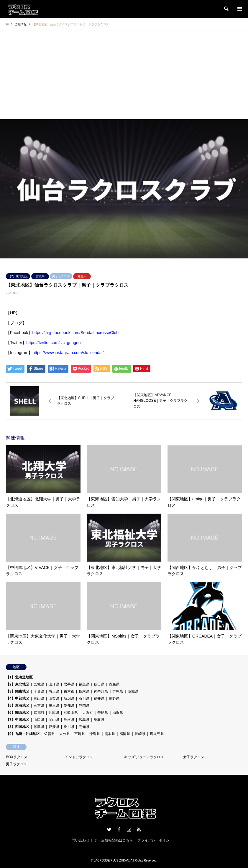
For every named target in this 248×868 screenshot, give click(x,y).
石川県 (84, 698)
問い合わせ (81, 840)
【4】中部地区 (18, 698)
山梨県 (54, 698)
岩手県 (69, 684)
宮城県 (40, 276)
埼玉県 (54, 691)
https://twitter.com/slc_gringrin (53, 343)
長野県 (114, 698)
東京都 (69, 691)
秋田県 (99, 684)
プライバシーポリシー (155, 840)
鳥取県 (99, 720)
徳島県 (39, 727)
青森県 (114, 684)
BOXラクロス (17, 757)
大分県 (65, 734)
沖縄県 (95, 734)
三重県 (39, 706)
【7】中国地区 (18, 720)
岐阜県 (54, 706)
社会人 (82, 276)
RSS (139, 829)
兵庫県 (54, 713)
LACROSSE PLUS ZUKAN (111, 860)
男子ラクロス (61, 276)
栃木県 (84, 691)
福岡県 (125, 734)
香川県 (69, 727)
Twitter (109, 829)
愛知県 (69, 706)
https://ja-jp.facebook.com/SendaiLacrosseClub (75, 333)
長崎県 (140, 734)
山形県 (54, 684)
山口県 (39, 720)
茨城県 (133, 691)
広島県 (84, 720)
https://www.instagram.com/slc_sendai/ (68, 353)
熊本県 (110, 734)
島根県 (69, 720)
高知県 (84, 727)
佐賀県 (50, 734)
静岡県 (84, 706)
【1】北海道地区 (19, 677)
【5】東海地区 (18, 706)
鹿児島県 (157, 734)
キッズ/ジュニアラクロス (144, 757)
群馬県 (118, 691)
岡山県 (54, 720)
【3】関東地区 (18, 691)
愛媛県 (54, 727)
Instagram (129, 829)
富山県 (39, 698)
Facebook (119, 829)
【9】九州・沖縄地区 (23, 734)
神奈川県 (101, 691)
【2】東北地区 (18, 276)
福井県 (99, 698)
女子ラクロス (194, 757)
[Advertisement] (124, 75)
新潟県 (69, 698)
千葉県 (39, 691)
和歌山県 (71, 713)
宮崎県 (80, 734)
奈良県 (103, 713)
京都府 (39, 713)
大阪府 (88, 713)
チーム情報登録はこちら (114, 840)
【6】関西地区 (18, 713)
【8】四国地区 (18, 727)
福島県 (84, 684)
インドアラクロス (79, 757)
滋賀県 (118, 713)
